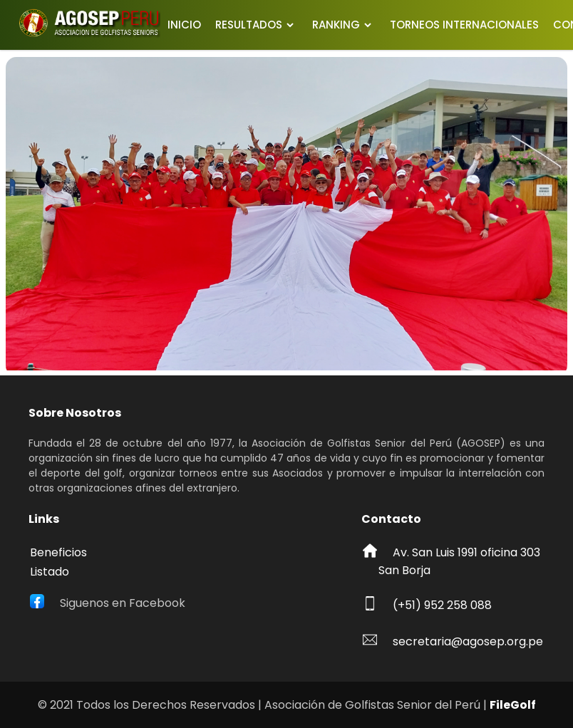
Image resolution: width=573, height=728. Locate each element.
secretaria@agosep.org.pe (468, 641)
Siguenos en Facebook (123, 603)
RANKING (336, 25)
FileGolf (513, 705)
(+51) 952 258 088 (442, 605)
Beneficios (58, 552)
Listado (50, 572)
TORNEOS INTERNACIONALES (464, 25)
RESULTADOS (249, 25)
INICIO (184, 25)
